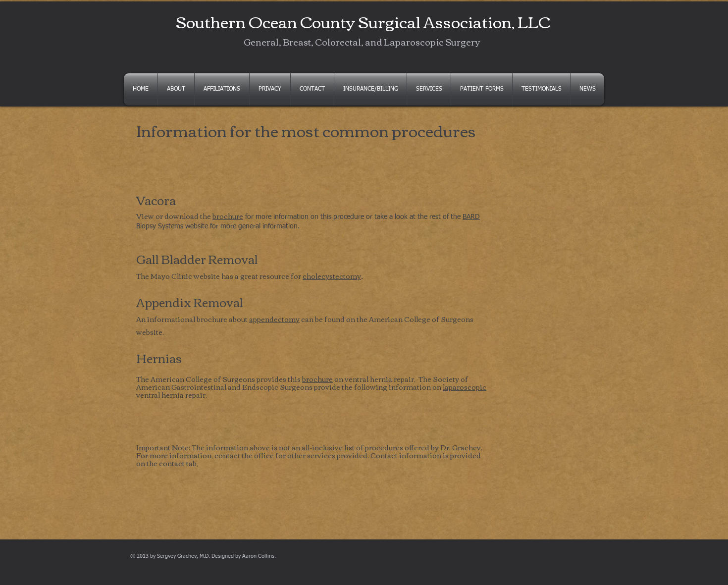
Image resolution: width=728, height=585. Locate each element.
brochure (228, 216)
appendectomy (274, 319)
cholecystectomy (332, 276)
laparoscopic (465, 387)
